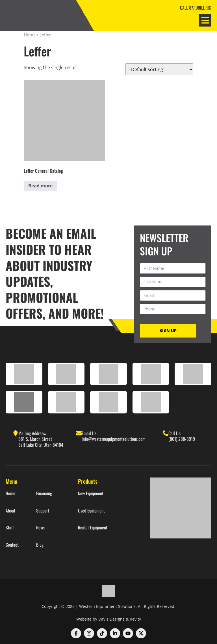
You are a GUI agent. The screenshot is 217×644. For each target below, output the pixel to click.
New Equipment (91, 493)
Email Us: (89, 433)
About (10, 511)
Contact (12, 545)
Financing (44, 493)
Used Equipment (91, 511)
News (40, 528)
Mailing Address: (32, 433)
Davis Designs (111, 619)
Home (30, 35)
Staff (10, 528)
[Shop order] (159, 69)
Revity (135, 619)
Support (43, 511)
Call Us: (175, 433)
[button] (205, 20)
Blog (40, 545)
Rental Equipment (93, 528)
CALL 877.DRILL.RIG (196, 8)
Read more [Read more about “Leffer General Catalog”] (40, 186)
